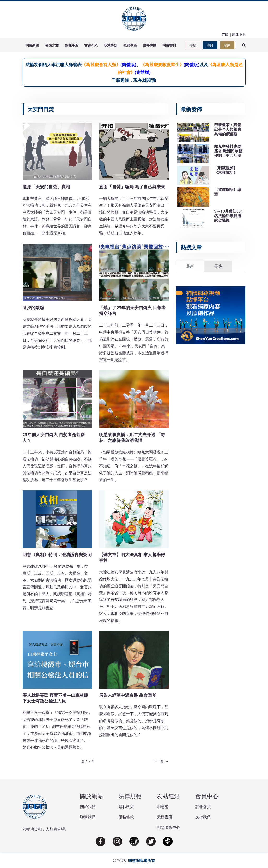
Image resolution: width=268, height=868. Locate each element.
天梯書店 (165, 817)
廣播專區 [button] (150, 45)
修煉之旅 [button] (52, 45)
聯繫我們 (88, 817)
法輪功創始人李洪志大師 (49, 65)
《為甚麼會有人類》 (101, 65)
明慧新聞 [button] (32, 45)
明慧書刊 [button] (169, 45)
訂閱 (225, 35)
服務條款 (126, 817)
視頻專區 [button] (130, 45)
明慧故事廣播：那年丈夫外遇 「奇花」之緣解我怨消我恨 (132, 437)
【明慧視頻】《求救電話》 (226, 170)
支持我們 (203, 817)
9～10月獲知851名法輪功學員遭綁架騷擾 (229, 216)
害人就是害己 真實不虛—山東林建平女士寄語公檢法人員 (56, 698)
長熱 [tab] (218, 266)
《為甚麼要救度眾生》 (162, 65)
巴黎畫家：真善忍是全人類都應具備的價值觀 (228, 129)
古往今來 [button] (91, 45)
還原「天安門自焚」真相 (46, 187)
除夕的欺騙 (33, 308)
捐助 (227, 45)
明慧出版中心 (168, 827)
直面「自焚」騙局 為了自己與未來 (132, 187)
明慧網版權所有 (142, 861)
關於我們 (88, 807)
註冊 (210, 45)
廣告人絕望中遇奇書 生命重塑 (128, 695)
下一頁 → (161, 761)
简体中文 (239, 35)
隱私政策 (126, 807)
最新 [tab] (190, 266)
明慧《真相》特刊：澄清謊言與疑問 (57, 554)
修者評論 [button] (71, 45)
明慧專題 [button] (111, 45)
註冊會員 (203, 807)
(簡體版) (128, 65)
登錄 (193, 45)
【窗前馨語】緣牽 (228, 192)
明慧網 (163, 807)
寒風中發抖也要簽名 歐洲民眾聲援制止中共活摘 (228, 151)
